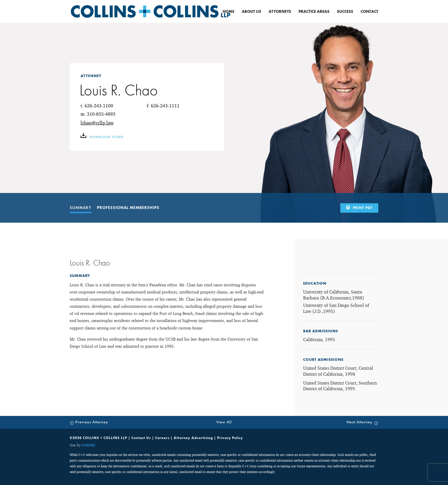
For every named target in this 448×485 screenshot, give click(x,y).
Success (345, 12)
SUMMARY (81, 208)
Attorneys (280, 12)
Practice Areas (314, 12)
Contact (369, 12)
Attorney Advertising (193, 438)
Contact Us (141, 438)
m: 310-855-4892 (98, 114)
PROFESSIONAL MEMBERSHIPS (128, 208)
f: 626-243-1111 (163, 106)
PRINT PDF (363, 208)
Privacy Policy (230, 438)
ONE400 (88, 445)
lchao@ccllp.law (97, 123)
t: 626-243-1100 (97, 106)
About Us (251, 12)
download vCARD (102, 137)
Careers (162, 438)
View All (224, 422)
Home (228, 12)
